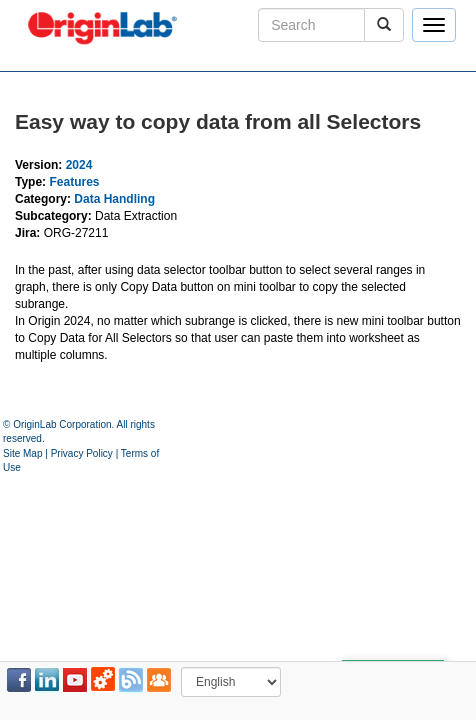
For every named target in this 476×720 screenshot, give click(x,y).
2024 (79, 165)
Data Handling (114, 199)
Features (74, 182)
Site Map (22, 453)
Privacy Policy (82, 453)
